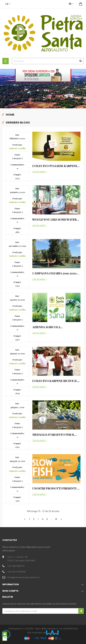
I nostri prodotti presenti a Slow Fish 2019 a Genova (56, 488)
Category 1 (17, 158)
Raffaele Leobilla (17, 148)
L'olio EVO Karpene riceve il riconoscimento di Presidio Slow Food (55, 381)
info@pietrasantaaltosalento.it (23, 577)
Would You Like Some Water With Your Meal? (54, 220)
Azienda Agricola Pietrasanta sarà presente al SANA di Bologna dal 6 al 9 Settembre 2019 (56, 327)
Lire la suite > (40, 172)
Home (10, 115)
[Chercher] (48, 61)
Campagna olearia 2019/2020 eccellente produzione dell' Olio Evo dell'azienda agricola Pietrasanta (56, 273)
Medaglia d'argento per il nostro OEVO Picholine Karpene (53, 435)
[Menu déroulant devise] (8, 4)
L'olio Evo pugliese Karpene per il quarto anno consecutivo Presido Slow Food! (55, 166)
